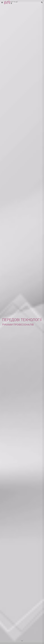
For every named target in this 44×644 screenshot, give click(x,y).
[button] (2, 2)
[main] (22, 322)
